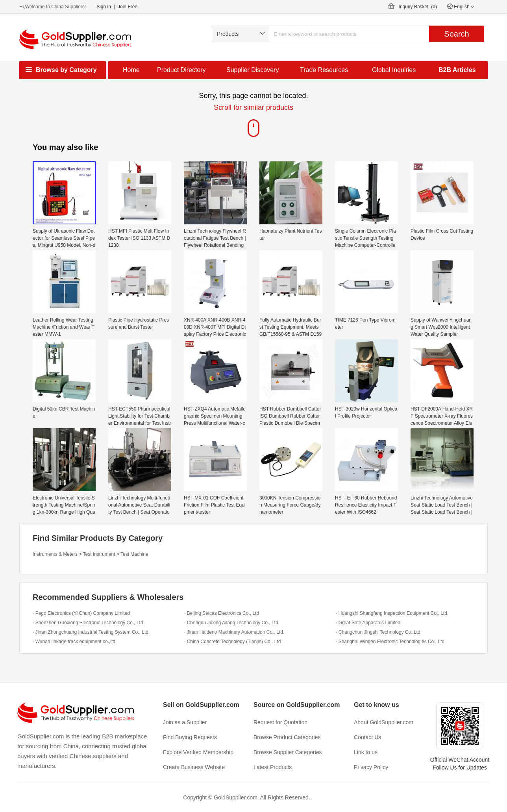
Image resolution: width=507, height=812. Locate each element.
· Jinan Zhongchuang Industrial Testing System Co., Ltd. (91, 632)
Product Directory (181, 70)
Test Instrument (99, 554)
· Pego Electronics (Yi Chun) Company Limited (81, 613)
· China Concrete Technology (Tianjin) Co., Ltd (232, 642)
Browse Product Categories (287, 737)
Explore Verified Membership (198, 752)
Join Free (128, 7)
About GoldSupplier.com (384, 722)
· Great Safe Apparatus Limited (368, 623)
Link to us (366, 752)
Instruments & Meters (55, 554)
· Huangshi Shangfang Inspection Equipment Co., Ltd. (392, 613)
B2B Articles (457, 70)
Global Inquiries (394, 70)
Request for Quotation (280, 722)
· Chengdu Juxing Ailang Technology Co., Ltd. (232, 623)
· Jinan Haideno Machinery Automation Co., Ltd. (234, 632)
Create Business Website (194, 767)
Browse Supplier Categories (288, 752)
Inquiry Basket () (418, 7)
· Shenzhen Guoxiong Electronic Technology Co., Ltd (88, 623)
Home (131, 70)
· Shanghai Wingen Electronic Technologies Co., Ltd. (391, 642)
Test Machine (134, 554)
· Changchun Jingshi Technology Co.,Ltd (378, 632)
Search (456, 34)
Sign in (104, 7)
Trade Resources (324, 70)
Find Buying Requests (190, 737)
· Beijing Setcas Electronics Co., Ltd (222, 613)
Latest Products (273, 767)
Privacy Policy (371, 767)
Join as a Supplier (185, 722)
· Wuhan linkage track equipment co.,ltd (74, 642)
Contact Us (367, 737)
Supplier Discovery (253, 70)
